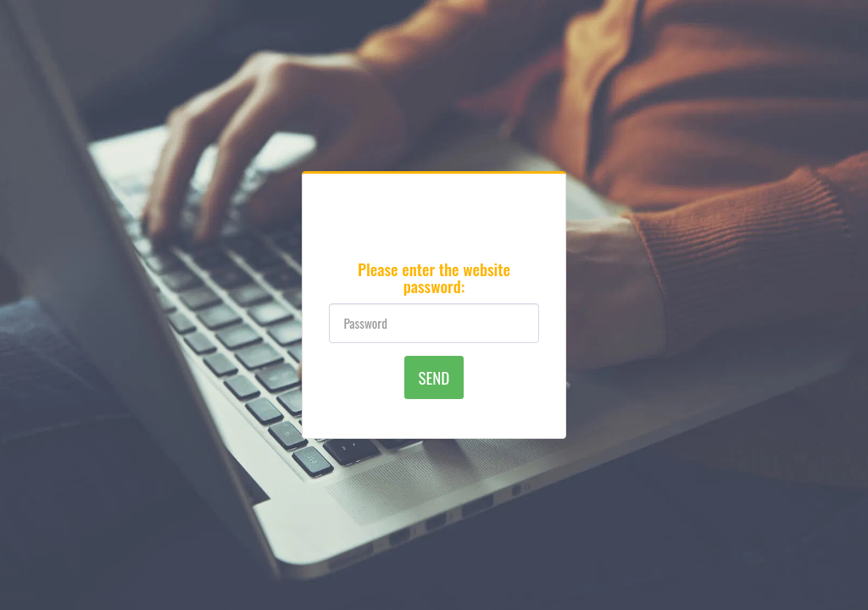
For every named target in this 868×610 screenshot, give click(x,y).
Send (434, 377)
